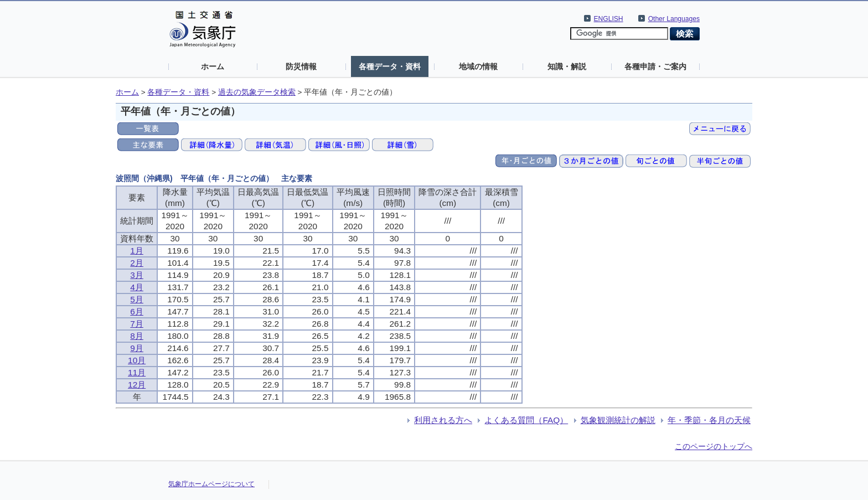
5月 (137, 299)
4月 (137, 287)
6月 (137, 311)
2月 (137, 263)
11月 (137, 372)
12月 (137, 385)
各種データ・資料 (390, 66)
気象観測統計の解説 (618, 420)
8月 (137, 336)
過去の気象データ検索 (257, 92)
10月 (137, 360)
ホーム (213, 66)
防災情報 (301, 66)
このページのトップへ (714, 446)
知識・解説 (567, 66)
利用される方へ (443, 420)
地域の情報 (478, 66)
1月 (137, 251)
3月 (137, 275)
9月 (137, 348)
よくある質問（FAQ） (526, 420)
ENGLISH (609, 19)
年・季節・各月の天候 (709, 420)
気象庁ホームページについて (211, 484)
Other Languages (674, 19)
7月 (137, 324)
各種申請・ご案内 (655, 66)
